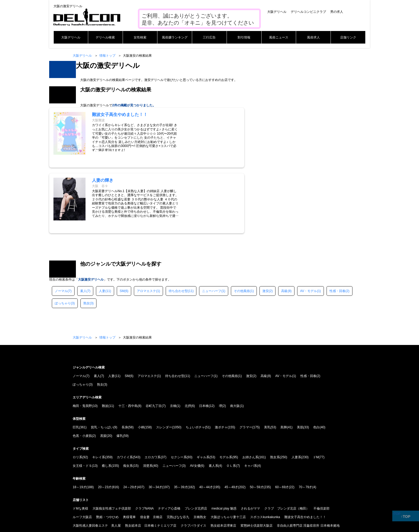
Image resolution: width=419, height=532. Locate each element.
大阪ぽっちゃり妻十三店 (228, 452)
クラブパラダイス (193, 460)
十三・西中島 (128, 340)
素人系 (214, 400)
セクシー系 (179, 392)
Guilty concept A (308, 469)
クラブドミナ (173, 469)
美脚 (284, 362)
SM (122, 226)
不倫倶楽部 (321, 443)
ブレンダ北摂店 (196, 443)
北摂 (188, 340)
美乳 (267, 362)
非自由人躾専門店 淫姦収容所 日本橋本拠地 (308, 460)
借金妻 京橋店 (151, 452)
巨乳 (76, 362)
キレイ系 (99, 392)
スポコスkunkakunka (265, 452)
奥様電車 (129, 452)
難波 (105, 340)
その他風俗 (242, 226)
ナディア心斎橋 (169, 443)
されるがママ (250, 443)
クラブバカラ (281, 469)
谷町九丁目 (154, 340)
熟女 (87, 238)
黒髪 (103, 370)
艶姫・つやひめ (107, 452)
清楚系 (148, 400)
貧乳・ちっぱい (102, 362)
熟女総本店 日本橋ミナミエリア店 (151, 460)
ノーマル (61, 226)
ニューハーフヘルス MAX (205, 469)
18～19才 (79, 422)
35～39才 (181, 422)
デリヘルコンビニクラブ (308, 12)
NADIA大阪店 (149, 469)
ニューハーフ (212, 226)
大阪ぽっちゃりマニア (89, 469)
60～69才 (282, 422)
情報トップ (107, 56)
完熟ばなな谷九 (178, 452)
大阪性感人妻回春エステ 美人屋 (97, 460)
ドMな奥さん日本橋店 (88, 477)
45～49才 (231, 422)
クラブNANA (144, 443)
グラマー (246, 362)
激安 (266, 226)
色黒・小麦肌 (82, 370)
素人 (83, 226)
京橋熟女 (200, 452)
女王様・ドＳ (82, 400)
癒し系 (107, 400)
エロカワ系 (153, 392)
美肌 (300, 362)
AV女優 (195, 400)
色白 (316, 362)
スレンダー (164, 362)
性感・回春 (337, 226)
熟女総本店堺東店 (223, 460)
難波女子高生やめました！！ (305, 452)
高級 (284, 226)
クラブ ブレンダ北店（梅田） (287, 443)
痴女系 (128, 400)
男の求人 (337, 12)
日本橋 (204, 340)
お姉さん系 (250, 392)
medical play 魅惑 (224, 443)
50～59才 (257, 422)
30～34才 (155, 422)
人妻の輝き (259, 469)
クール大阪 (333, 469)
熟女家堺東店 (237, 469)
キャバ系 (251, 400)
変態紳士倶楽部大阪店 (257, 460)
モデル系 (226, 392)
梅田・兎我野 (82, 340)
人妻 (102, 226)
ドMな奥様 (80, 443)
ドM (316, 392)
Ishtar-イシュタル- (122, 469)
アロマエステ (146, 226)
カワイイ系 (125, 392)
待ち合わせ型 (178, 226)
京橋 (173, 340)
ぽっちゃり (63, 238)
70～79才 (306, 422)
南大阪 (235, 340)
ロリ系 (77, 392)
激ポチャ (221, 362)
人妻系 (296, 392)
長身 (125, 362)
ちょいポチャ (195, 362)
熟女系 (275, 392)
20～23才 (105, 422)
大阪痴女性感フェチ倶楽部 (112, 443)
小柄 (141, 362)
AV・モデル (309, 226)
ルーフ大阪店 (82, 452)
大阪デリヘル (277, 12)
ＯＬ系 (231, 400)
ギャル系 (203, 392)
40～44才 (206, 422)
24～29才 (130, 422)
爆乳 (120, 370)
